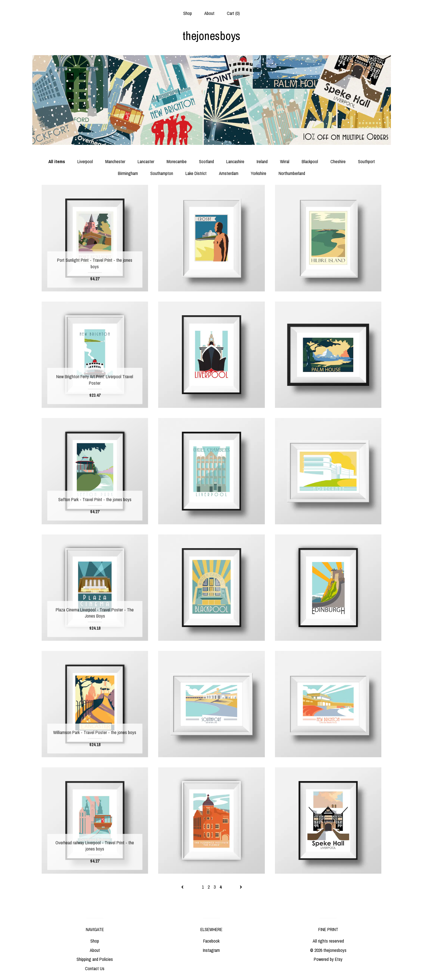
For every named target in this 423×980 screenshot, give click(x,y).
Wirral (285, 161)
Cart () (233, 13)
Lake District (196, 173)
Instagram (211, 950)
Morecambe (177, 161)
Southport (366, 161)
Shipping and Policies (95, 959)
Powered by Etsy (328, 959)
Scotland (206, 161)
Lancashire (235, 161)
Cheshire (338, 161)
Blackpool (310, 161)
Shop (188, 13)
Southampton (162, 173)
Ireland (262, 161)
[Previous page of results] (183, 887)
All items (57, 161)
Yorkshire (258, 173)
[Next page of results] (241, 887)
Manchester (115, 161)
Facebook (211, 941)
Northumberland (292, 173)
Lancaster (146, 161)
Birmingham (128, 173)
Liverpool (85, 161)
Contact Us (95, 968)
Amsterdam (229, 173)
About (209, 13)
